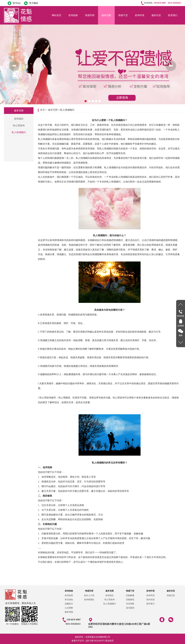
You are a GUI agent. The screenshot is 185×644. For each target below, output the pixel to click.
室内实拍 (150, 600)
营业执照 (109, 641)
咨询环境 (140, 15)
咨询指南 (73, 15)
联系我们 (173, 15)
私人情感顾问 (19, 132)
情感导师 (90, 15)
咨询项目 (19, 119)
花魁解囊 (130, 595)
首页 (42, 110)
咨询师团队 (89, 600)
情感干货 (123, 15)
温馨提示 (69, 604)
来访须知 (69, 600)
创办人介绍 (89, 595)
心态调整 (69, 608)
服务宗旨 (156, 15)
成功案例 (130, 608)
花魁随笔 (130, 600)
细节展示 (150, 604)
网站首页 (57, 15)
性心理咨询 (19, 126)
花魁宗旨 (171, 595)
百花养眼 (130, 604)
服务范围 (106, 15)
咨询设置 (69, 595)
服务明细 (69, 612)
